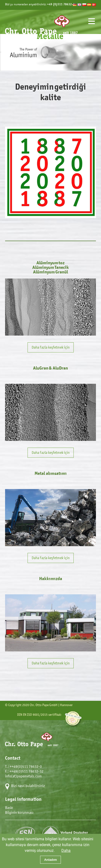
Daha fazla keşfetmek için (51, 347)
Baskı (9, 808)
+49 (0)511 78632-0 (61, 4)
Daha (66, 850)
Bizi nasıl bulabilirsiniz (28, 786)
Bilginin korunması (19, 812)
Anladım (51, 860)
